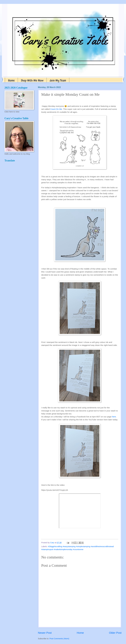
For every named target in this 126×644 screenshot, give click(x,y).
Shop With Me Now (32, 80)
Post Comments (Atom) (59, 639)
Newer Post (45, 633)
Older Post (115, 633)
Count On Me (56, 109)
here (114, 417)
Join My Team (58, 80)
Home (11, 80)
